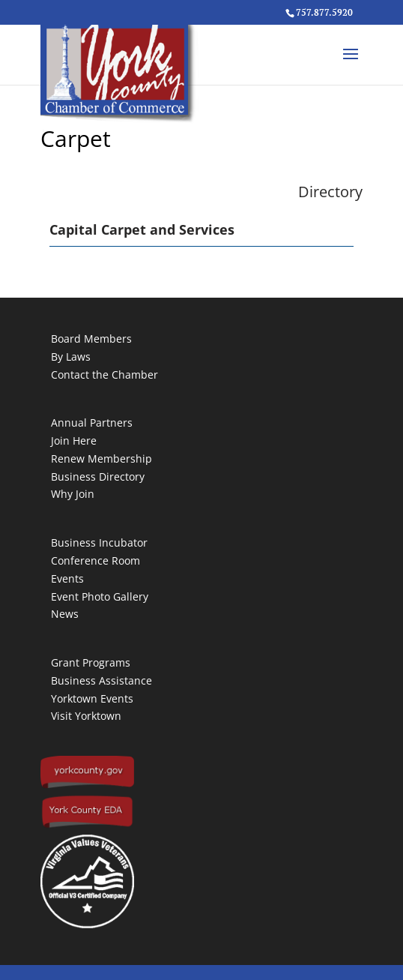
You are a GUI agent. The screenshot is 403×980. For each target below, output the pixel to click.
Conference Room (96, 560)
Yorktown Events (92, 698)
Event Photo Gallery (100, 596)
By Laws (71, 357)
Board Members (91, 339)
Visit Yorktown (86, 716)
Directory (330, 192)
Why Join (73, 494)
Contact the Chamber (104, 375)
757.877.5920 (324, 12)
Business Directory (98, 477)
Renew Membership (101, 459)
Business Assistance (101, 680)
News (65, 614)
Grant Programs (91, 662)
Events (67, 578)
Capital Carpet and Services (142, 229)
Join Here (74, 441)
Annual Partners (92, 423)
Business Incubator (99, 542)
